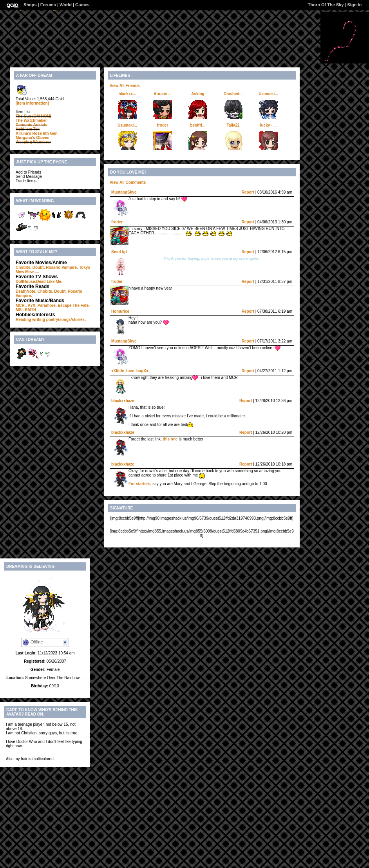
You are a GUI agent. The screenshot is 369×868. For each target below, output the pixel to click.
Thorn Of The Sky (326, 5)
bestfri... (198, 125)
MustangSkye (124, 192)
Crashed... (233, 94)
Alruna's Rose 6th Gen (37, 133)
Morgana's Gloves (33, 138)
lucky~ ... (269, 125)
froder (163, 125)
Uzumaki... (268, 94)
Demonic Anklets (32, 125)
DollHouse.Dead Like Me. (39, 282)
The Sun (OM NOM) (33, 116)
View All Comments (128, 182)
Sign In (354, 5)
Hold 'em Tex (28, 129)
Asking (198, 94)
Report (248, 192)
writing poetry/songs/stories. (59, 320)
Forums (48, 5)
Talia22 (233, 125)
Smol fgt (119, 252)
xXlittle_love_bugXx (130, 371)
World (66, 5)
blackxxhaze (123, 401)
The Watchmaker (31, 121)
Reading (23, 320)
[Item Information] (32, 103)
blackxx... (127, 94)
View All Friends (125, 86)
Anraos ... (163, 94)
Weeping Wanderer (33, 142)
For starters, (140, 484)
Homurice (120, 311)
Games (82, 5)
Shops (30, 5)
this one (170, 439)
